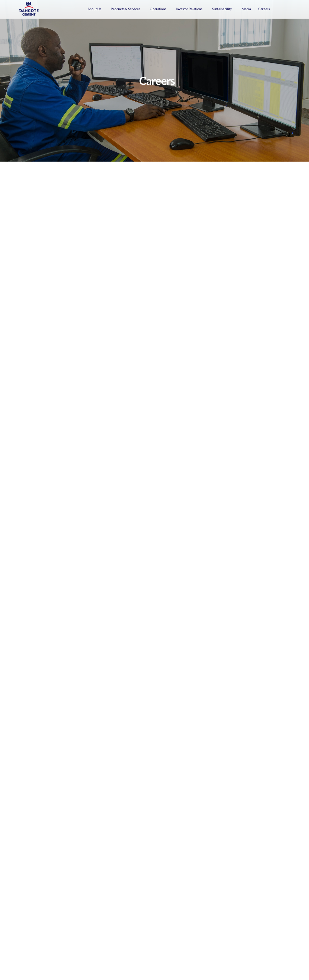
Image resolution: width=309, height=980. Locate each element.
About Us (94, 8)
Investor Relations (189, 8)
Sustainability (222, 8)
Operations (158, 8)
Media (246, 8)
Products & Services (125, 8)
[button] (96, 8)
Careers (264, 8)
